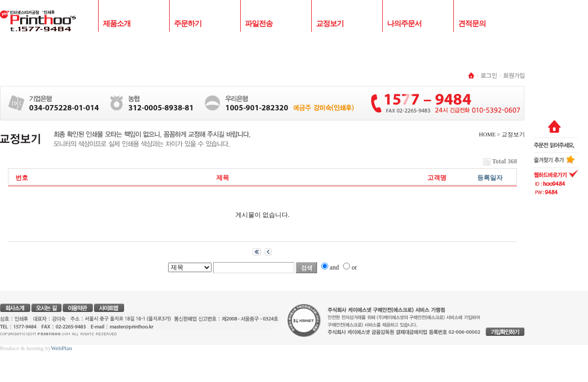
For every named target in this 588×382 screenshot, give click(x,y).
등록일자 (490, 178)
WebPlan (61, 348)
